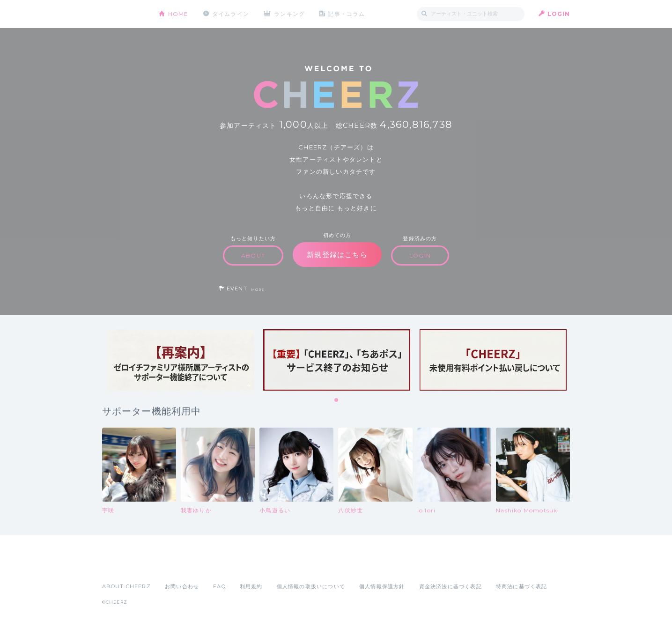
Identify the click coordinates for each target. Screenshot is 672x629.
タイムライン (231, 14)
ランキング (289, 14)
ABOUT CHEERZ (126, 586)
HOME (178, 14)
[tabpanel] (180, 360)
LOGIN (559, 14)
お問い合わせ (182, 586)
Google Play (173, 566)
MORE (258, 290)
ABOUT (253, 255)
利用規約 (251, 586)
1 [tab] (337, 400)
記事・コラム (346, 14)
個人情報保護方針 (382, 586)
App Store (124, 566)
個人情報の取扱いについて (311, 586)
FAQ (219, 586)
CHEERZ (123, 14)
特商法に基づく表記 (522, 586)
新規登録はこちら (337, 255)
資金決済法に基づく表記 (450, 586)
